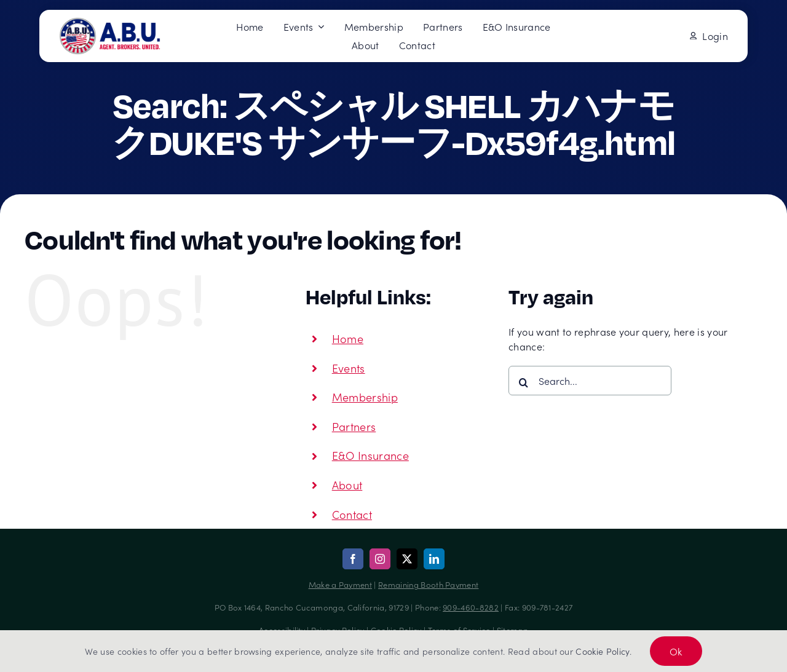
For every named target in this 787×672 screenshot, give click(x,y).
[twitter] (407, 559)
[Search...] (590, 381)
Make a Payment (340, 584)
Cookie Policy (602, 651)
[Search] (523, 382)
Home (348, 338)
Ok (676, 651)
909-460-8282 (471, 607)
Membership (365, 397)
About (347, 485)
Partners (354, 426)
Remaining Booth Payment (428, 584)
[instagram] (380, 559)
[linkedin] (434, 559)
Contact (352, 514)
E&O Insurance (370, 455)
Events (349, 368)
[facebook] (353, 559)
